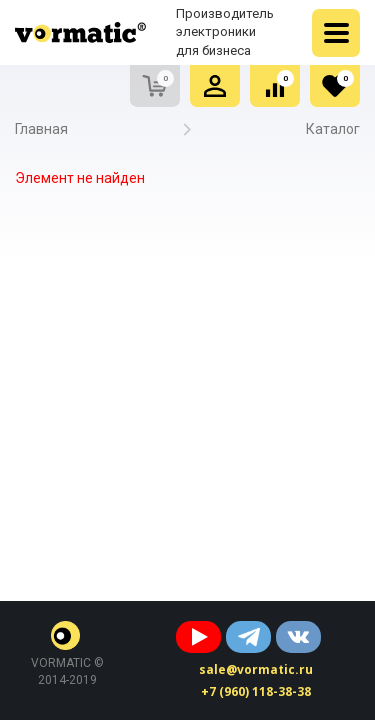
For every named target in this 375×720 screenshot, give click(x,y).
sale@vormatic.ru (256, 669)
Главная (41, 129)
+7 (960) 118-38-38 (256, 691)
